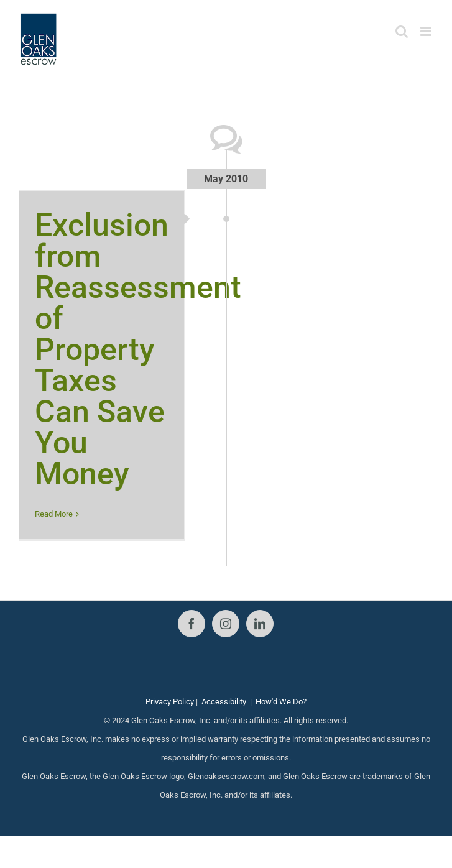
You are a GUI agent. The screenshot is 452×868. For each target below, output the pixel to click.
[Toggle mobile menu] (427, 31)
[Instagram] (226, 624)
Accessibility (224, 702)
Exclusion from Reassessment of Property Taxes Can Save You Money (138, 349)
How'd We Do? (281, 702)
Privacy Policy (170, 702)
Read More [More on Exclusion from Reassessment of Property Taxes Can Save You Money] (54, 514)
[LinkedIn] (260, 624)
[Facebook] (191, 624)
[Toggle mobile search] (402, 31)
